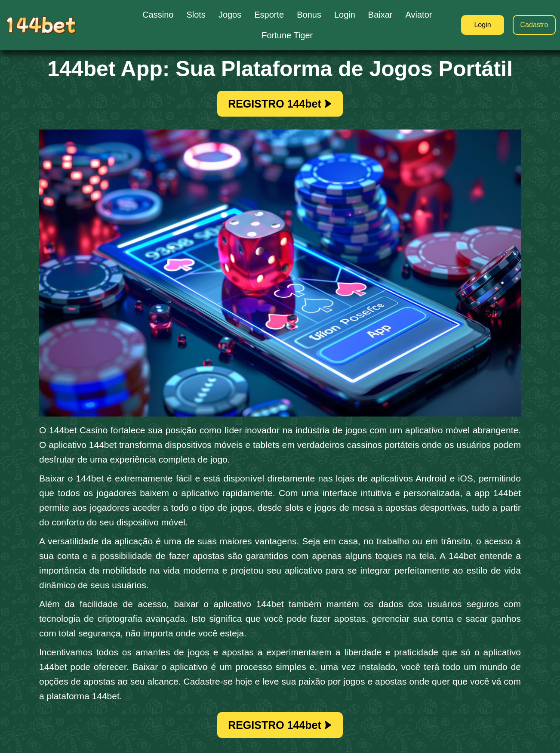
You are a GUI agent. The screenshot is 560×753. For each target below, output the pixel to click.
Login (482, 25)
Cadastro (534, 25)
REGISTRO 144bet (280, 104)
